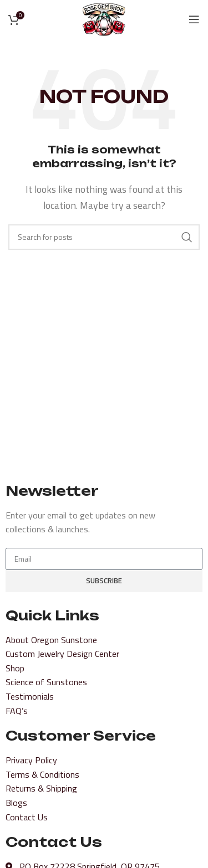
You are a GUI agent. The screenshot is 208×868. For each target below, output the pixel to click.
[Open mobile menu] (194, 19)
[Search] (104, 237)
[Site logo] (104, 18)
